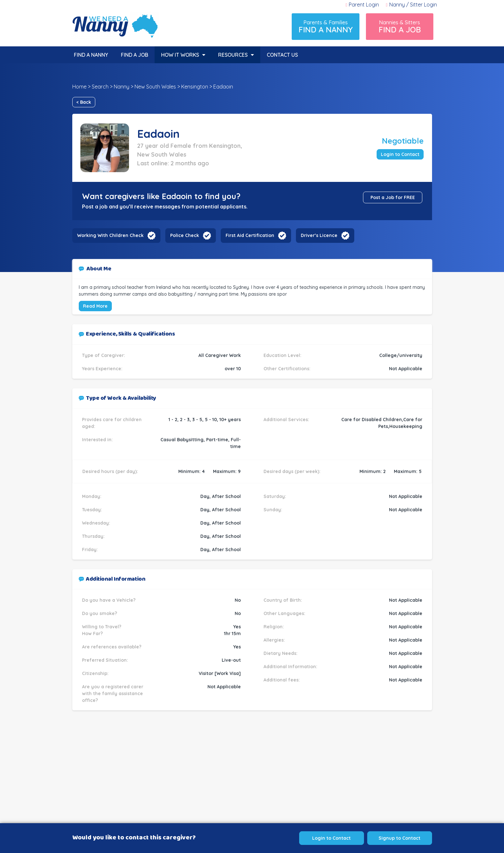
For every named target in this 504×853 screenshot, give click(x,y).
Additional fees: (282, 680)
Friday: (90, 550)
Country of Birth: (283, 600)
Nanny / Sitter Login (411, 5)
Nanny (122, 87)
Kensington (195, 87)
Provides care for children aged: (112, 423)
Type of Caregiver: (104, 355)
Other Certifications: (287, 369)
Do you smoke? (100, 613)
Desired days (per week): (292, 471)
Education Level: (282, 355)
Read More (95, 306)
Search (100, 87)
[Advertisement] (252, 778)
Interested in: (97, 440)
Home (79, 87)
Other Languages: (284, 613)
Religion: (274, 627)
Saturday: (275, 496)
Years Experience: (102, 369)
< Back (84, 102)
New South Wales (155, 87)
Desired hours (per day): (110, 471)
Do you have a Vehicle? (109, 600)
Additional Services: (286, 420)
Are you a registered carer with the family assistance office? (113, 693)
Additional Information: (290, 667)
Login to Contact (400, 154)
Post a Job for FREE (393, 197)
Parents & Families (326, 27)
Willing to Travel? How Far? (102, 630)
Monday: (92, 496)
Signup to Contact (399, 838)
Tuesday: (92, 510)
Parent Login (362, 5)
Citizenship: (95, 673)
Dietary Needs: (281, 653)
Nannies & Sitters (400, 27)
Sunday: (273, 510)
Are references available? (112, 647)
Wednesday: (96, 523)
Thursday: (93, 536)
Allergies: (274, 640)
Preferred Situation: (105, 660)
